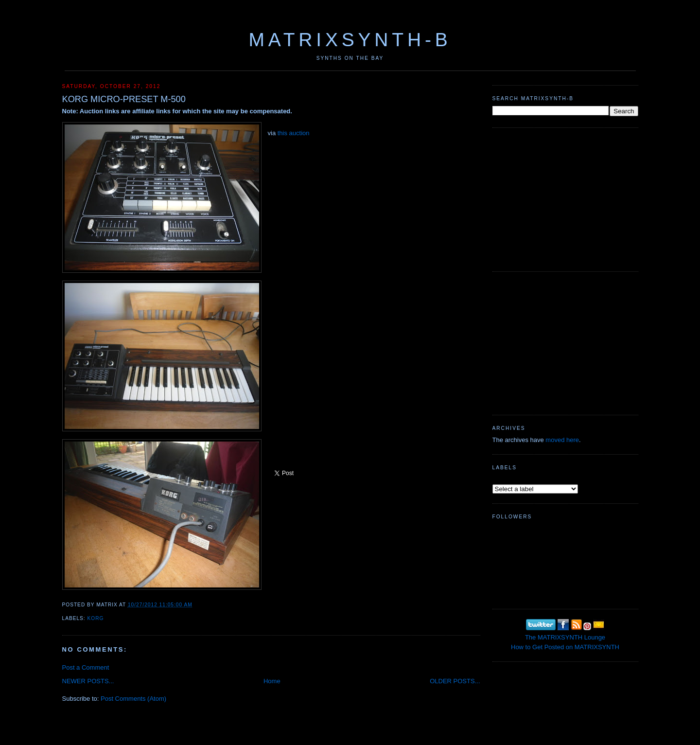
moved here (562, 440)
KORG (96, 618)
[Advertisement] (565, 198)
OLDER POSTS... (455, 681)
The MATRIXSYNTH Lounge (565, 637)
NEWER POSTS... (88, 681)
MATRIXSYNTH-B (350, 40)
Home (272, 681)
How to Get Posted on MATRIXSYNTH (565, 647)
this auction (294, 133)
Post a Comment (86, 667)
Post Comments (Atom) (133, 699)
